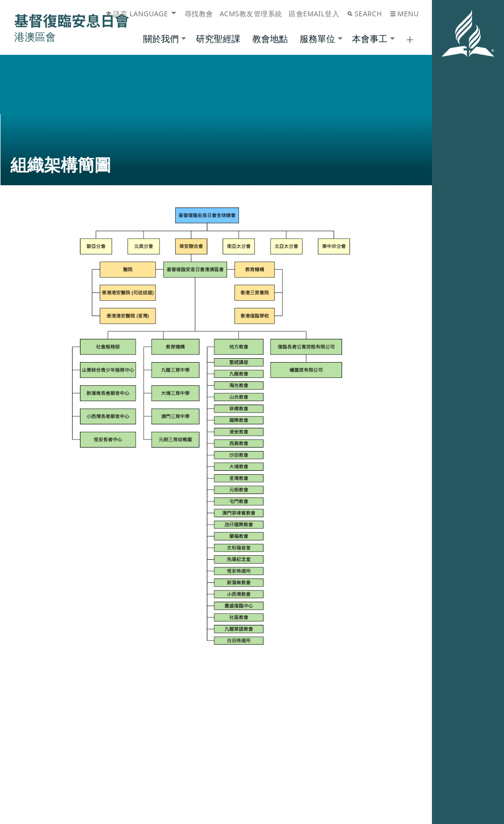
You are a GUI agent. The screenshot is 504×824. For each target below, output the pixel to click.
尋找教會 (199, 14)
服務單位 (317, 39)
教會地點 (270, 39)
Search (365, 14)
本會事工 (370, 39)
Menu (405, 14)
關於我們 (161, 39)
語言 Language (137, 14)
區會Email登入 (314, 14)
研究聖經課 (218, 39)
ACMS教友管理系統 (251, 14)
